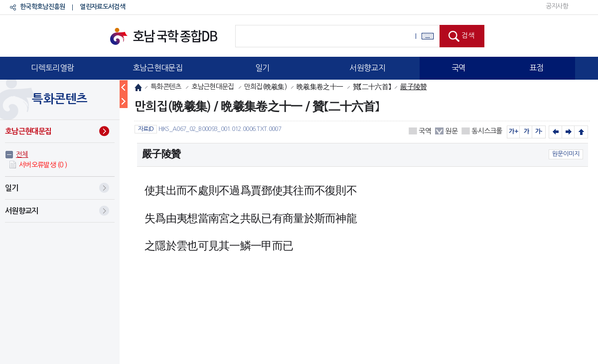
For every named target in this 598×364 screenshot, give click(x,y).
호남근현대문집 (157, 68)
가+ (514, 131)
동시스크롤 (487, 131)
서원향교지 (367, 68)
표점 (536, 68)
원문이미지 (566, 154)
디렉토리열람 (52, 68)
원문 (451, 131)
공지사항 (557, 6)
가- (539, 131)
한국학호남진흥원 (42, 7)
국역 (459, 68)
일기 (262, 68)
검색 (468, 35)
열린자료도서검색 (102, 7)
